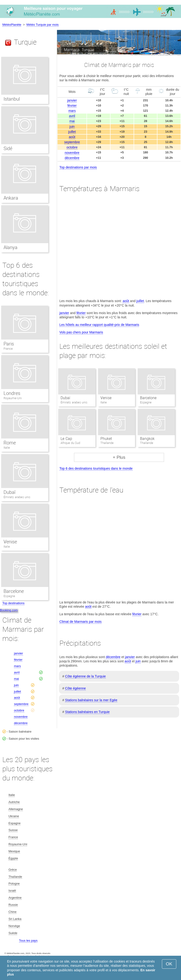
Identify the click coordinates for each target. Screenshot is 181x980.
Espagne (9, 596)
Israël (12, 891)
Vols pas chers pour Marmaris (81, 332)
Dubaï (65, 398)
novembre (72, 153)
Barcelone (148, 398)
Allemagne (16, 809)
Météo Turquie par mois (43, 25)
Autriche (14, 802)
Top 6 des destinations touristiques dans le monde (96, 468)
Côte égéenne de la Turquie (85, 676)
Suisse (13, 830)
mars (72, 111)
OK (169, 964)
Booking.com (9, 610)
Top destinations (13, 603)
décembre (72, 158)
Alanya (10, 247)
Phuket (106, 439)
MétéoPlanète (12, 25)
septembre (72, 142)
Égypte (13, 858)
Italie (7, 448)
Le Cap (66, 439)
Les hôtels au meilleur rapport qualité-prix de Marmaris (99, 325)
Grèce (13, 870)
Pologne (14, 884)
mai (72, 121)
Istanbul (12, 99)
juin (72, 127)
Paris (9, 344)
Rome (10, 443)
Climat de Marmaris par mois (80, 622)
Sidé (8, 148)
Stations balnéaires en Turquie (87, 712)
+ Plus (119, 457)
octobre (72, 147)
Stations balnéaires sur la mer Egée (91, 700)
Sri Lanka (15, 919)
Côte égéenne (75, 688)
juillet (72, 132)
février (72, 106)
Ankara (11, 198)
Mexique (14, 851)
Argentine (15, 898)
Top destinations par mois (78, 167)
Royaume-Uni (13, 398)
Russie (13, 905)
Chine (12, 912)
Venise (106, 398)
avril (72, 116)
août (72, 137)
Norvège (14, 926)
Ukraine (14, 816)
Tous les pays (28, 941)
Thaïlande (15, 877)
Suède (13, 933)
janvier (72, 100)
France (8, 349)
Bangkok (147, 439)
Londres (12, 393)
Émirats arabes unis (17, 497)
